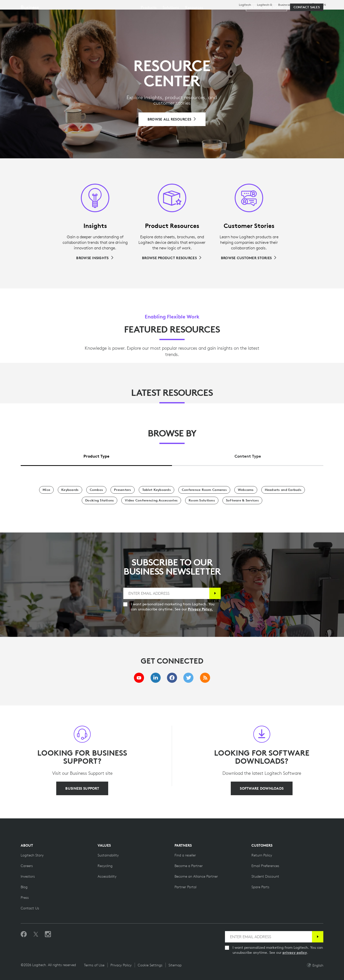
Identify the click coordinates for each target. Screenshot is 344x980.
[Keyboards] (70, 490)
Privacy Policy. (200, 609)
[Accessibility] (107, 876)
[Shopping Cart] (322, 16)
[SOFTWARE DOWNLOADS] (262, 788)
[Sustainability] (108, 855)
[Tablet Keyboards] (156, 490)
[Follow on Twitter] (36, 934)
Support (300, 5)
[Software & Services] (242, 500)
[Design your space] (266, 31)
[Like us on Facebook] (24, 934)
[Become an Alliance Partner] (196, 876)
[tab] (96, 455)
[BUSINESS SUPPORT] (82, 788)
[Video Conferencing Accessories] (151, 500)
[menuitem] (149, 31)
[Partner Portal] (185, 887)
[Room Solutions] (202, 500)
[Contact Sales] (307, 31)
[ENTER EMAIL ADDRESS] (166, 593)
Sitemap (175, 965)
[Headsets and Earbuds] (283, 490)
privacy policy (295, 953)
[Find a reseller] (185, 855)
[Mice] (46, 490)
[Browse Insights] (95, 258)
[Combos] (96, 490)
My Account (308, 16)
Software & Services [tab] (116, 16)
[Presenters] (123, 490)
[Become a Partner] (189, 866)
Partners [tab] (189, 16)
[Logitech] (43, 16)
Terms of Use (94, 965)
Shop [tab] (79, 16)
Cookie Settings (150, 965)
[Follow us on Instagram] (48, 934)
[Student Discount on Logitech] (265, 876)
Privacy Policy (121, 965)
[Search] (282, 16)
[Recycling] (105, 866)
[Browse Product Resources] (172, 258)
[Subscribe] (215, 593)
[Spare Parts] (260, 887)
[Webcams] (246, 490)
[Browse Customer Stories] (249, 258)
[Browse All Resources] (172, 119)
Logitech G (265, 5)
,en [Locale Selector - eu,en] (322, 5)
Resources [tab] (158, 16)
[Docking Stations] (99, 500)
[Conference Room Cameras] (204, 490)
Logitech (245, 5)
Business (284, 5)
